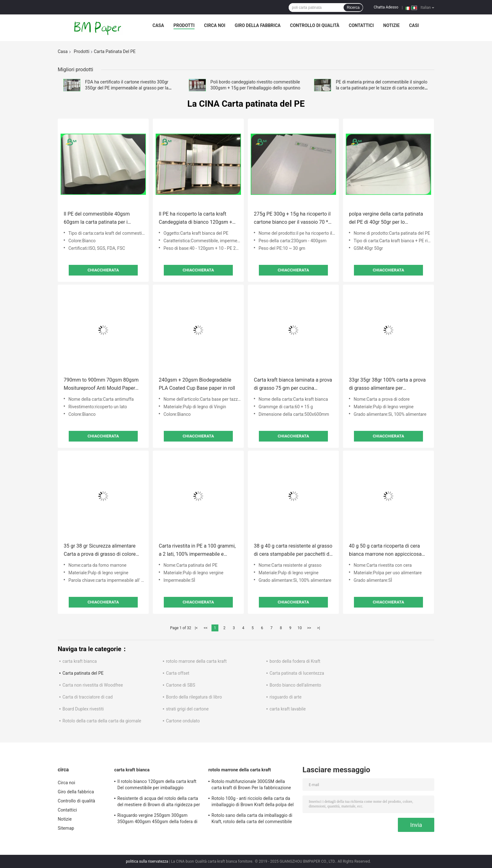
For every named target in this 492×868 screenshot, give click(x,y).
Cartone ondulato (183, 721)
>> (309, 628)
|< (196, 628)
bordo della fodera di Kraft (295, 661)
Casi (414, 25)
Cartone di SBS (181, 685)
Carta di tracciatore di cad (88, 697)
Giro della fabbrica (258, 25)
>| (318, 628)
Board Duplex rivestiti (83, 709)
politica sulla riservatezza (147, 861)
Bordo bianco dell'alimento (295, 685)
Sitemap (66, 828)
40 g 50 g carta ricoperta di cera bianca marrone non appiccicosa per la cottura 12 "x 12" (385, 551)
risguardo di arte (286, 697)
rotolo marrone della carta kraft (196, 661)
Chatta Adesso (386, 7)
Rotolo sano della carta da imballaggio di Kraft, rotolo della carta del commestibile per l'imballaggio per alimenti (252, 819)
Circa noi (215, 25)
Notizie (391, 25)
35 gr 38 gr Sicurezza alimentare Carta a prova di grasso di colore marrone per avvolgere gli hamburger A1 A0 (100, 551)
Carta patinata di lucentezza (297, 673)
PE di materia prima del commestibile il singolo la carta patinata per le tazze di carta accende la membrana (382, 88)
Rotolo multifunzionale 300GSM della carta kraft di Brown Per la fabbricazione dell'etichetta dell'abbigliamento (251, 785)
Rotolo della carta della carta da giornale (102, 721)
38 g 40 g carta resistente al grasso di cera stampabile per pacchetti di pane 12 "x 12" (293, 551)
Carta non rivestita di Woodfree (93, 685)
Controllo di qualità (315, 25)
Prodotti (184, 25)
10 (300, 628)
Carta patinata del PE (83, 673)
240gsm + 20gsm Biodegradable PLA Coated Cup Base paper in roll (197, 384)
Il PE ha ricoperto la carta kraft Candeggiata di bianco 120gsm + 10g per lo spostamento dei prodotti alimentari (195, 219)
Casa (158, 25)
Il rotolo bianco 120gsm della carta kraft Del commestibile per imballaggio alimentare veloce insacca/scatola (157, 785)
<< (206, 628)
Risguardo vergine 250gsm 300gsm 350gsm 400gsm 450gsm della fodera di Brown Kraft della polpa (157, 819)
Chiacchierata (103, 270)
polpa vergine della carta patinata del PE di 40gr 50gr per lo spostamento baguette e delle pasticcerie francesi (386, 219)
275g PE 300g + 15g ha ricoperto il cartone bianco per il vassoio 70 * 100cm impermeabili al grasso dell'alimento (292, 219)
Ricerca (353, 8)
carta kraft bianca (80, 661)
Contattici (361, 25)
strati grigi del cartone (187, 709)
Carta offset (178, 673)
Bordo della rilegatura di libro (194, 697)
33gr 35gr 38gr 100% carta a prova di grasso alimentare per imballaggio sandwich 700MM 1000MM (387, 385)
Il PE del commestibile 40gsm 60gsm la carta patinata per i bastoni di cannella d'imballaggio (100, 219)
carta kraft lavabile (288, 709)
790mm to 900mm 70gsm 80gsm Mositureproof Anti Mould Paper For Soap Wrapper (101, 385)
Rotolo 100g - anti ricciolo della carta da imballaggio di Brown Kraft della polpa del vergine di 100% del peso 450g (253, 802)
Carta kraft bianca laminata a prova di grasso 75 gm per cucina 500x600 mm (293, 385)
